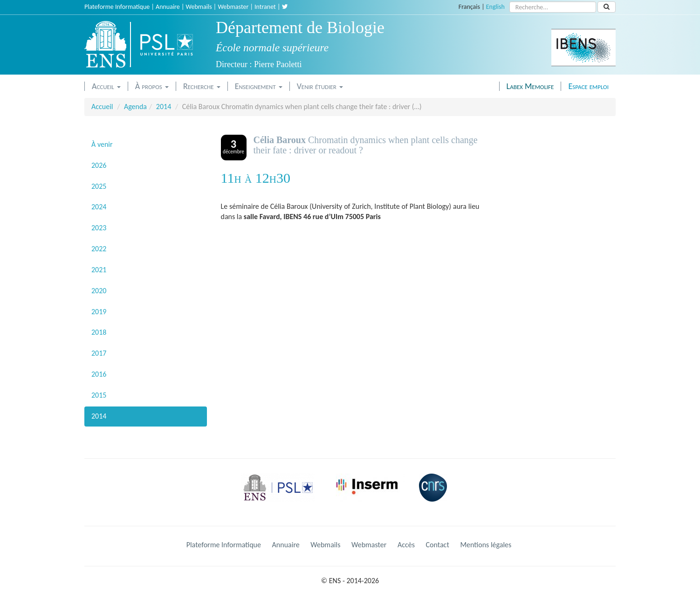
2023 (99, 228)
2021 (99, 270)
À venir (102, 144)
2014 (164, 107)
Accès (406, 545)
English (495, 7)
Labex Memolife (530, 86)
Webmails (199, 7)
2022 (99, 249)
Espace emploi (588, 86)
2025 (99, 186)
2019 (99, 312)
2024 (99, 207)
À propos (152, 86)
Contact (438, 545)
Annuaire (168, 7)
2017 (99, 353)
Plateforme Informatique (117, 7)
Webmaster (233, 7)
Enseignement (259, 86)
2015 (99, 395)
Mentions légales (486, 545)
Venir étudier (320, 86)
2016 (99, 374)
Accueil (106, 86)
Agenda (135, 107)
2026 (99, 165)
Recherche (202, 86)
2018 (99, 332)
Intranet (265, 7)
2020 (99, 291)
